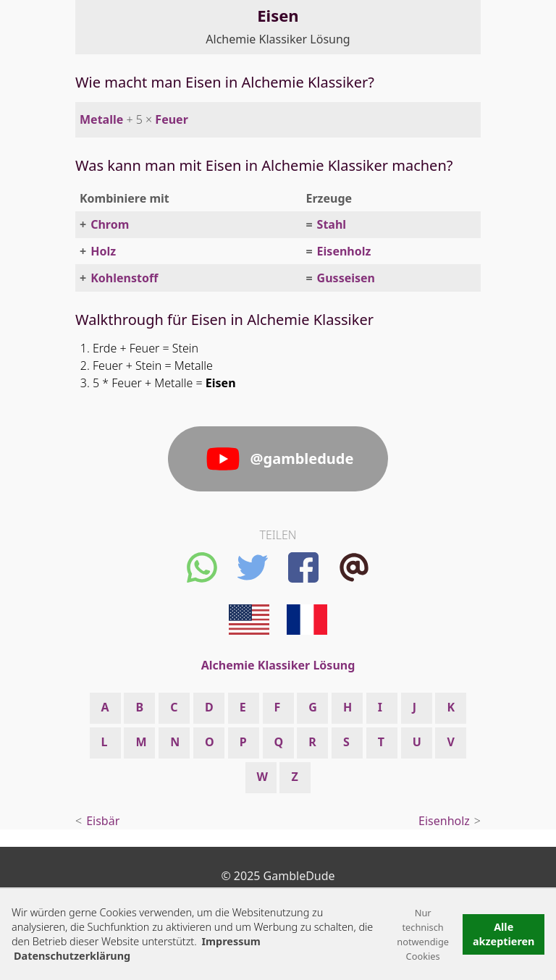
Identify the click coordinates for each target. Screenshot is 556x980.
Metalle (101, 119)
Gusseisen (346, 278)
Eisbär (103, 821)
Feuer (171, 119)
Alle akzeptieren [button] (504, 934)
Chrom (110, 224)
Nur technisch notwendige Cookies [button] (423, 934)
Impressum (231, 941)
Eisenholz (344, 251)
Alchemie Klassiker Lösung (278, 39)
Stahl (332, 224)
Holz (103, 251)
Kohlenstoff (124, 278)
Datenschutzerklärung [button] (72, 956)
